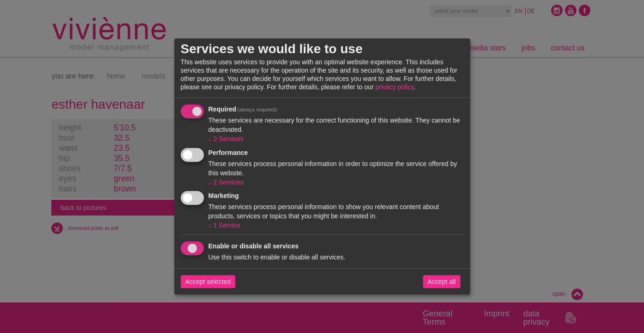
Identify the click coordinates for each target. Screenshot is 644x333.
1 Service (224, 225)
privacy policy (395, 87)
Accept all (442, 282)
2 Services (226, 139)
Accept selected (208, 282)
